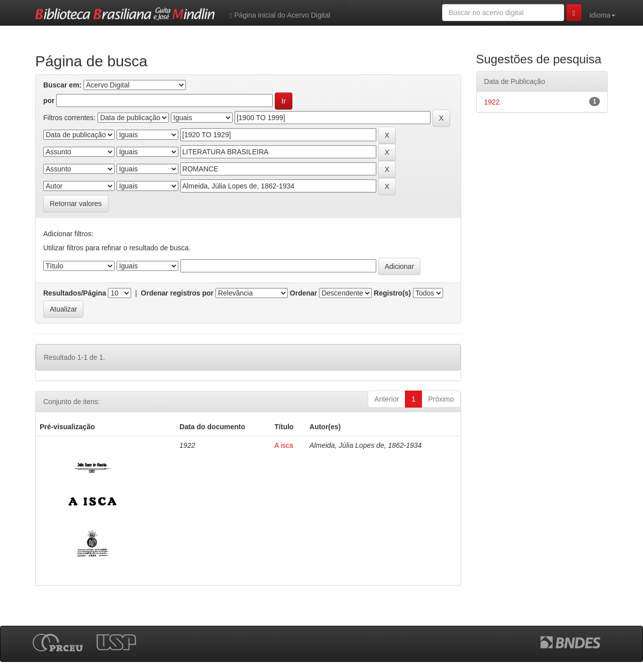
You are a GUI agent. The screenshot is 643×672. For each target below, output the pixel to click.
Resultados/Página (75, 293)
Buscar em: (62, 85)
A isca (284, 445)
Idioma (602, 15)
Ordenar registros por (177, 293)
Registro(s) (392, 293)
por (49, 101)
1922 (492, 102)
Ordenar (303, 293)
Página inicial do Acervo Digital (280, 15)
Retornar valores (76, 204)
